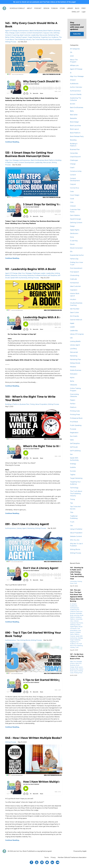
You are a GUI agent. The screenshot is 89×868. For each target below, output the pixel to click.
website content (76, 536)
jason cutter (75, 312)
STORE (62, 8)
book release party (77, 136)
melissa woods (75, 363)
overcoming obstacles (26, 275)
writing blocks (25, 640)
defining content (76, 223)
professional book (41, 275)
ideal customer (25, 35)
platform (73, 407)
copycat (46, 33)
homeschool (74, 283)
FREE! (83, 8)
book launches (75, 126)
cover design (75, 195)
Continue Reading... (13, 142)
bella (72, 111)
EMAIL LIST (76, 12)
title (72, 512)
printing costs (75, 411)
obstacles (14, 275)
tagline (73, 475)
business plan (24, 404)
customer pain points (76, 623)
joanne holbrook (76, 320)
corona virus (74, 188)
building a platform (12, 404)
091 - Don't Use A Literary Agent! (27, 524)
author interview (76, 87)
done (72, 237)
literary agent (22, 528)
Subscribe (77, 34)
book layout (74, 129)
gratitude (73, 279)
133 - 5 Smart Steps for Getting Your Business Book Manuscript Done (29, 154)
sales (72, 440)
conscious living (76, 171)
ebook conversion (76, 248)
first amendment (76, 268)
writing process (11, 42)
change (12, 33)
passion (73, 400)
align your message (12, 160)
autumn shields (76, 94)
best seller (74, 115)
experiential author (77, 255)
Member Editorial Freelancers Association (72, 857)
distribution (74, 233)
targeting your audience (49, 37)
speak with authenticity (19, 278)
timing (32, 404)
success (73, 471)
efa (71, 252)
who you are (75, 540)
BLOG (77, 8)
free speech (74, 272)
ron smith (74, 436)
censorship (74, 153)
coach (17, 33)
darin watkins (75, 215)
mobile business (76, 370)
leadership (35, 35)
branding (73, 140)
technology (74, 488)
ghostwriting (75, 275)
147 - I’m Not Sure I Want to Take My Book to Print (77, 656)
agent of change (11, 31)
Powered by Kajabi (80, 851)
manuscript (43, 35)
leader (43, 273)
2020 (72, 56)
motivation (74, 374)
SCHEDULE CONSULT (17, 8)
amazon (73, 80)
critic (51, 33)
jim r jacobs (74, 316)
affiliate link (74, 66)
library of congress (77, 334)
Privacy (53, 857)
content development (34, 33)
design (72, 226)
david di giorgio (76, 219)
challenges (36, 273)
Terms (46, 857)
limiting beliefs (75, 341)
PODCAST (38, 8)
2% (71, 52)
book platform (48, 31)
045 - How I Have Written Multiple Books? (34, 738)
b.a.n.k (73, 104)
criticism (73, 206)
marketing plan (53, 35)
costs (72, 191)
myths (72, 378)
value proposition (55, 40)
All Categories (75, 49)
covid (72, 199)
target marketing (34, 37)
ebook (72, 244)
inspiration (74, 290)
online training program (18, 37)
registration (74, 433)
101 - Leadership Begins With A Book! (30, 269)
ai (71, 73)
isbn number (75, 309)
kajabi (72, 323)
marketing (31, 528)
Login (84, 12)
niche (7, 37)
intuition (73, 299)
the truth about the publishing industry (76, 494)
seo (71, 454)
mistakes (73, 367)
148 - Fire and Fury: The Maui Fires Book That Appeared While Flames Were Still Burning (77, 596)
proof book (74, 422)
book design (74, 122)
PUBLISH (54, 8)
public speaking (76, 425)
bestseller (74, 118)
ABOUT (30, 8)
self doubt (74, 447)
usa (71, 526)
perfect (73, 404)
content (23, 33)
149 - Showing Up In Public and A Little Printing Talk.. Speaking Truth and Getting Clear (77, 573)
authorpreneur (24, 31)
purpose (73, 429)
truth (72, 522)
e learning (15, 35)
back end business (36, 31)
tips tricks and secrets (40, 40)
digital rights (75, 230)
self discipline (52, 275)
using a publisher (76, 529)
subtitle (73, 467)
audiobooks (74, 84)
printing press (75, 415)
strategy (73, 464)
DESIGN (46, 8)
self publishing (75, 451)
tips (18, 640)
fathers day (74, 259)
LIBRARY (70, 8)
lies (71, 338)
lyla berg (73, 349)
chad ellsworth (75, 157)
